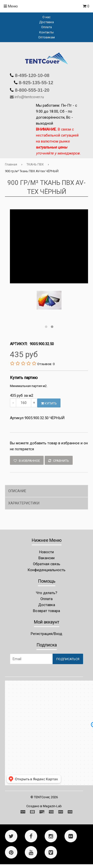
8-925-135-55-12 (35, 83)
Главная (11, 164)
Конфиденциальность (46, 570)
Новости (46, 552)
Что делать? (47, 593)
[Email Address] (31, 659)
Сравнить (59, 461)
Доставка (46, 22)
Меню (11, 6)
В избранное (27, 461)
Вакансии (46, 558)
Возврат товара (46, 611)
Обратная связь (47, 564)
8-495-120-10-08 (31, 75)
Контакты (46, 32)
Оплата (46, 27)
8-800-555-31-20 (31, 90)
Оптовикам (46, 37)
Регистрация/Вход (46, 634)
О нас (46, 17)
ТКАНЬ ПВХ (35, 164)
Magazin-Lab (52, 806)
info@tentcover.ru (29, 97)
